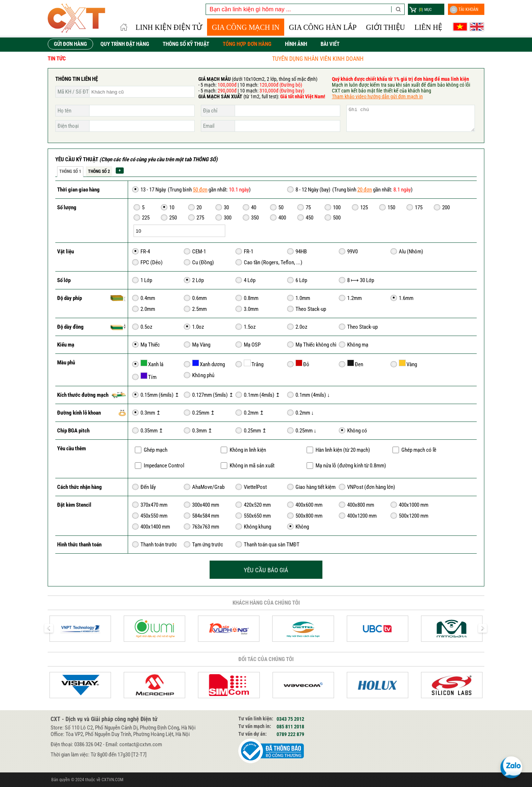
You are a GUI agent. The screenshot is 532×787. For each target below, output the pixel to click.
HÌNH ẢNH (296, 44)
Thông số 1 (70, 171)
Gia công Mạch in (246, 27)
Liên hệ (428, 27)
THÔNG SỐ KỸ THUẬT (186, 44)
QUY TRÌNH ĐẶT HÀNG (125, 44)
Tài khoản (464, 10)
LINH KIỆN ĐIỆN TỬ (169, 27)
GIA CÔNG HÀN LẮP (323, 27)
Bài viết (330, 44)
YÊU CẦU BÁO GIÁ (266, 570)
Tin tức (57, 59)
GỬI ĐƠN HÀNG (70, 44)
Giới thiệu (386, 27)
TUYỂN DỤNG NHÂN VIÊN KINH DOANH (354, 59)
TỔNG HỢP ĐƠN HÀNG (247, 44)
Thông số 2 (99, 171)
